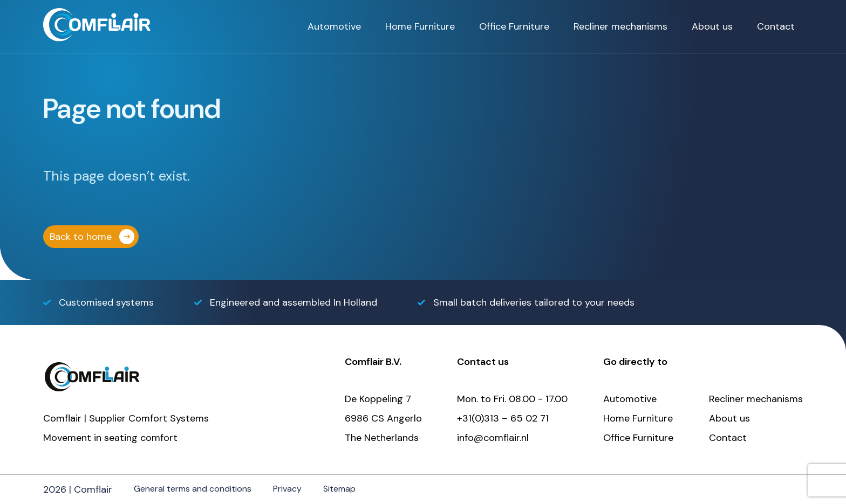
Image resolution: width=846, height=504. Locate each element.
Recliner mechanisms (620, 26)
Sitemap (339, 489)
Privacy (287, 489)
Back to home (81, 237)
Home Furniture (420, 26)
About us (712, 26)
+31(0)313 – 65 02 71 (503, 418)
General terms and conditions (193, 489)
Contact (776, 26)
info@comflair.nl (493, 438)
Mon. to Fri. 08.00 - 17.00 (512, 399)
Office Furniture (514, 26)
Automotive (334, 26)
